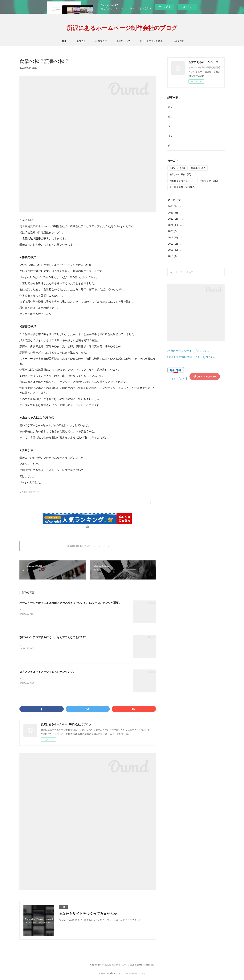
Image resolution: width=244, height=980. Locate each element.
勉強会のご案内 (180, 187)
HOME (64, 41)
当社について (123, 41)
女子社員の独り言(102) (29, 492)
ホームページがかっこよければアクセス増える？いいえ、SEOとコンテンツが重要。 (70, 603)
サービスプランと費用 (151, 41)
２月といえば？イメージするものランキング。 (47, 672)
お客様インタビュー (182, 193)
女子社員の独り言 (182, 200)
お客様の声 (178, 41)
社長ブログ (101, 41)
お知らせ (81, 41)
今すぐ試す (165, 7)
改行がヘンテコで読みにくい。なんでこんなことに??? (53, 637)
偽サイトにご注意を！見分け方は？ (186, 158)
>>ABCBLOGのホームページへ (88, 546)
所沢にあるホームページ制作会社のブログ (122, 28)
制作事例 (198, 180)
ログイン (188, 7)
